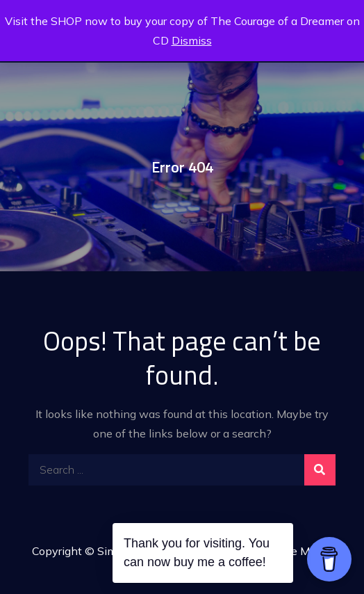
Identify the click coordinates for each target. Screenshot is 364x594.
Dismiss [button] (192, 40)
